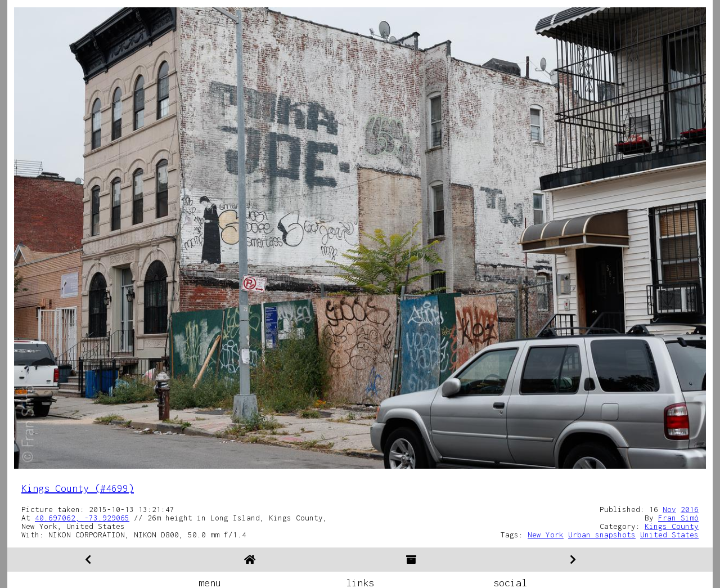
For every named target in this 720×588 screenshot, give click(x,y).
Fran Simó (678, 518)
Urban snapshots (602, 535)
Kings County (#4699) (78, 488)
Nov (669, 509)
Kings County (672, 526)
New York (546, 535)
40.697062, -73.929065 (82, 518)
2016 (690, 509)
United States (669, 535)
